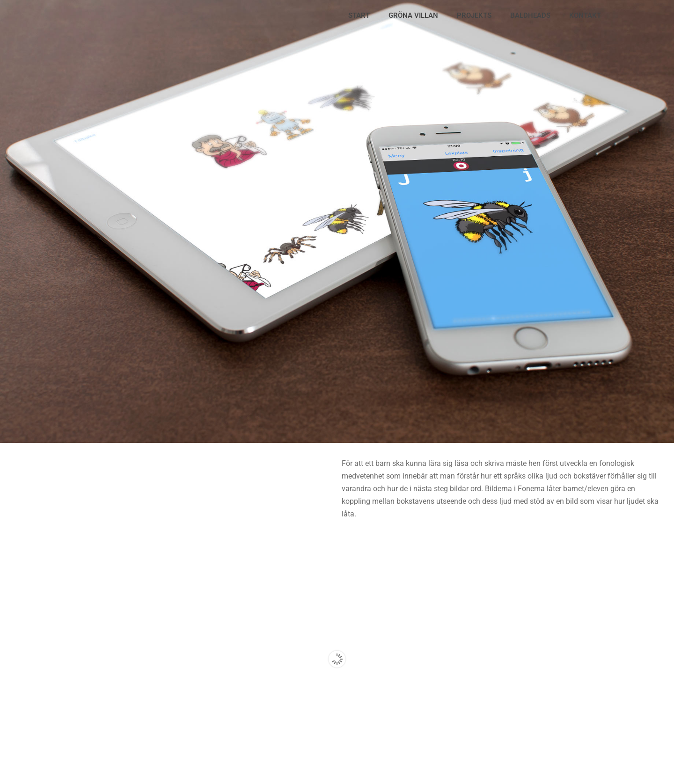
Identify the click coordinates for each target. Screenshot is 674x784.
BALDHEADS (530, 15)
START (359, 15)
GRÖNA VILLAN (413, 15)
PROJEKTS (474, 15)
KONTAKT (585, 15)
